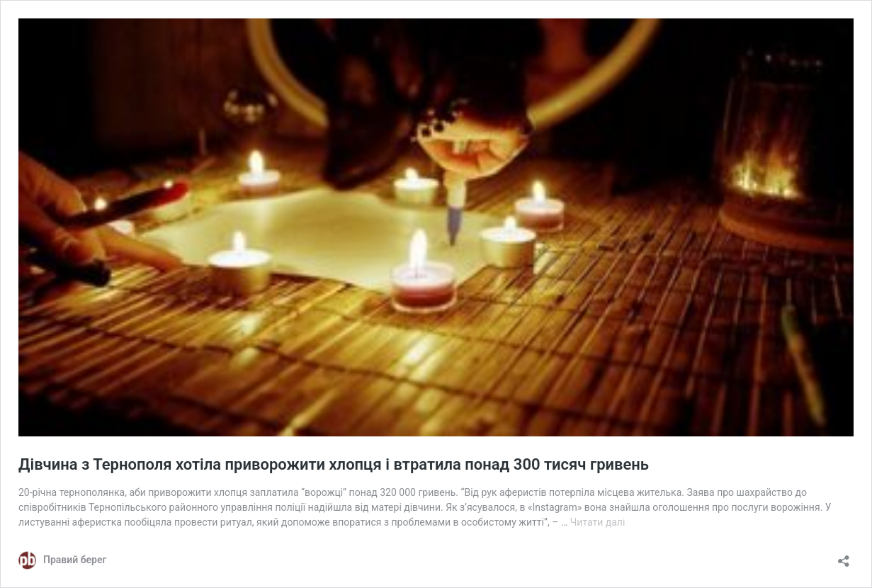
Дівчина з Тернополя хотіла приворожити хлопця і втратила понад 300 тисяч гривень (334, 464)
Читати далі (598, 522)
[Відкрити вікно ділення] (844, 556)
